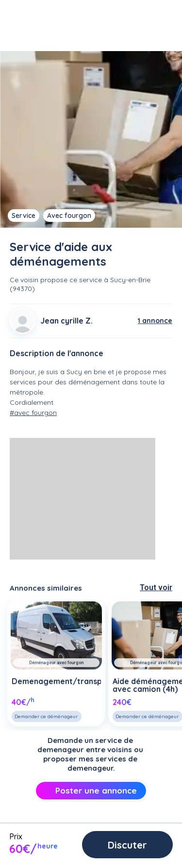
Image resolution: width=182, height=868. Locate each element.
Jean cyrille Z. (66, 321)
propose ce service (71, 280)
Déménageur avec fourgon (56, 663)
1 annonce (155, 321)
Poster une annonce (91, 790)
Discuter (127, 845)
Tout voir (156, 588)
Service (24, 216)
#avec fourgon (33, 413)
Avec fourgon (69, 216)
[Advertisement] (83, 499)
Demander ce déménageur (46, 716)
